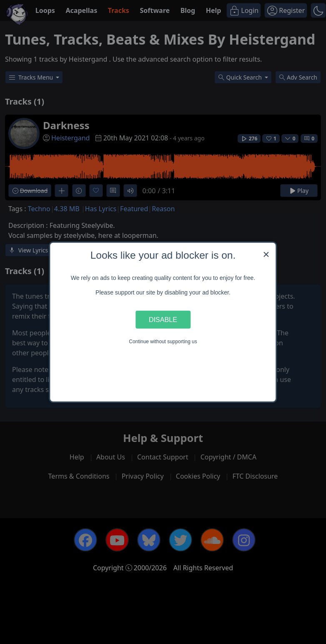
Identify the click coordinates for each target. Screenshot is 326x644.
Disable (163, 320)
